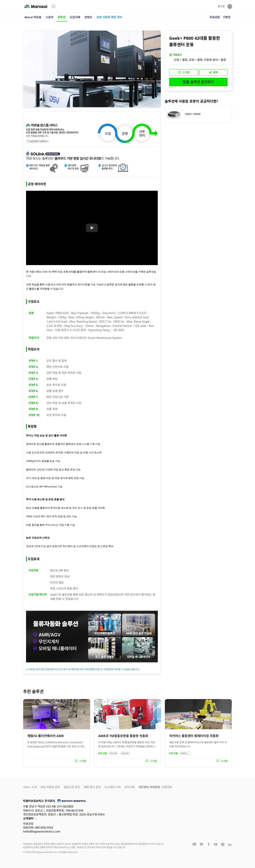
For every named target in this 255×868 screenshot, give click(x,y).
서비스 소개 (30, 787)
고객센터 (30, 819)
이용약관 (167, 787)
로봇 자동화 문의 (50, 787)
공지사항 (130, 787)
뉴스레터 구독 (113, 787)
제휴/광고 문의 (92, 787)
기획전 (227, 17)
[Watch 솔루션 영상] (92, 228)
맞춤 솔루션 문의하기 (198, 82)
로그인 (221, 6)
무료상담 (215, 17)
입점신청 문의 (72, 787)
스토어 (50, 17)
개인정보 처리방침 (149, 787)
